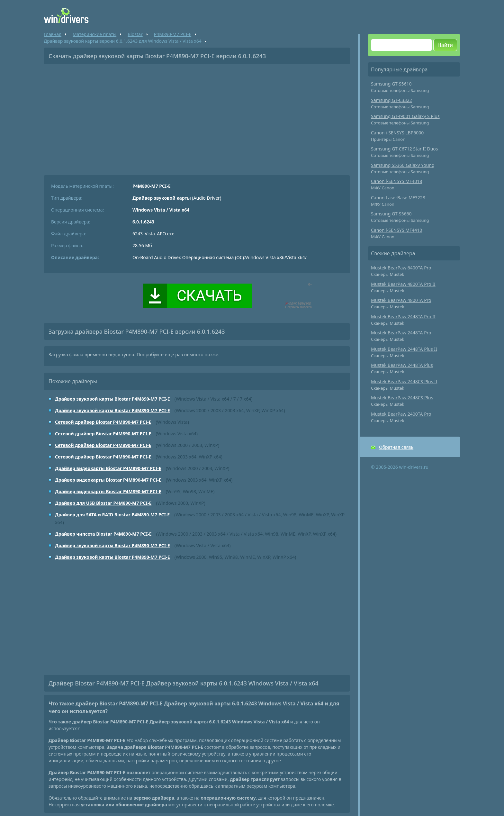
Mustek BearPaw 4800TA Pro (401, 300)
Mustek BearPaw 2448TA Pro (401, 333)
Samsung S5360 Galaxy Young (403, 165)
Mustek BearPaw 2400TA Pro (401, 414)
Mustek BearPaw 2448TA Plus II (404, 349)
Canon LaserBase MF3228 (398, 198)
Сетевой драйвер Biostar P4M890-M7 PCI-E (103, 422)
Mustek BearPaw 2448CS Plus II (404, 381)
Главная (53, 34)
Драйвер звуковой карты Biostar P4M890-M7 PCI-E (113, 399)
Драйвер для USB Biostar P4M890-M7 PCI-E (103, 503)
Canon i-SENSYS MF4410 (396, 230)
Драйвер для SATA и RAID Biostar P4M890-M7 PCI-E (112, 515)
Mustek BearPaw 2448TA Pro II (403, 317)
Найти (445, 45)
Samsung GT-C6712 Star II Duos (405, 149)
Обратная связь (396, 447)
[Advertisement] (197, 117)
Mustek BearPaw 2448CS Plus (402, 398)
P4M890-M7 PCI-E (173, 34)
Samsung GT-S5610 (391, 84)
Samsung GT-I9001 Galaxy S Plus (405, 116)
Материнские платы (94, 34)
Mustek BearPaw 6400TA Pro (401, 268)
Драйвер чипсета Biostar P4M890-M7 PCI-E (103, 534)
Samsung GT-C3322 (392, 100)
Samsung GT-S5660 (391, 214)
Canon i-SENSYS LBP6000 (397, 133)
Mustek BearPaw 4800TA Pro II (403, 284)
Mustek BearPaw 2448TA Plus (402, 365)
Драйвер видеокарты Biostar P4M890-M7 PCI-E (108, 468)
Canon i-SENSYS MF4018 (396, 181)
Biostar (135, 34)
